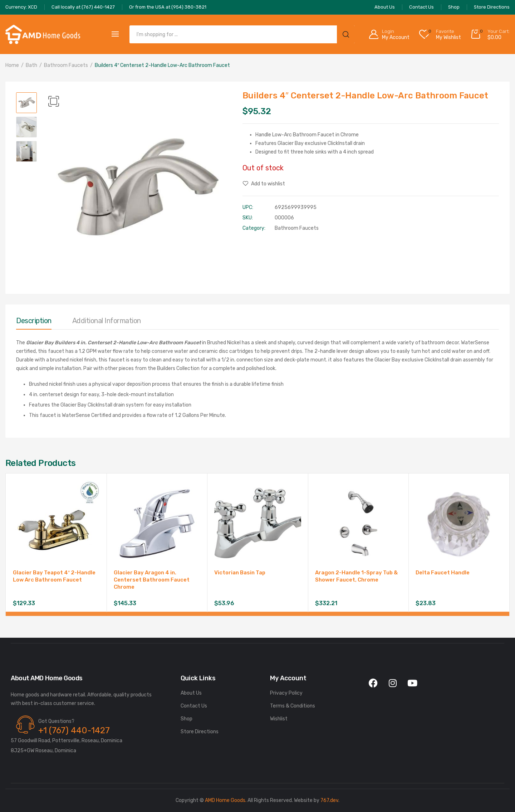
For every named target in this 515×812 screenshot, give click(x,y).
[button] (54, 101)
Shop (187, 719)
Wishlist (279, 719)
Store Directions (200, 732)
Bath (31, 65)
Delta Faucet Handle (443, 573)
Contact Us (194, 706)
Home (12, 65)
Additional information (107, 321)
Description (34, 321)
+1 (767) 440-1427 (74, 730)
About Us (191, 693)
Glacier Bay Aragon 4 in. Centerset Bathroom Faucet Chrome (152, 580)
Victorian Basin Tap (240, 573)
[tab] (34, 322)
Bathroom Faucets (66, 65)
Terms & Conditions (293, 706)
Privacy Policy (286, 693)
